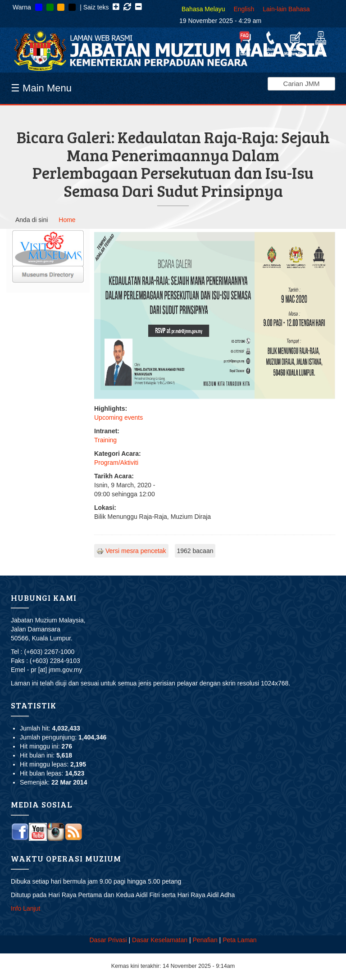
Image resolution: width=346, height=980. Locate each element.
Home (67, 220)
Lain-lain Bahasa (286, 9)
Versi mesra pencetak (131, 551)
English (244, 9)
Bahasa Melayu (203, 9)
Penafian (205, 940)
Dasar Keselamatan (160, 940)
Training (105, 440)
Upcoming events (118, 417)
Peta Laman (240, 940)
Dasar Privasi (108, 940)
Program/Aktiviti (116, 463)
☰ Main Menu (41, 88)
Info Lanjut (25, 908)
